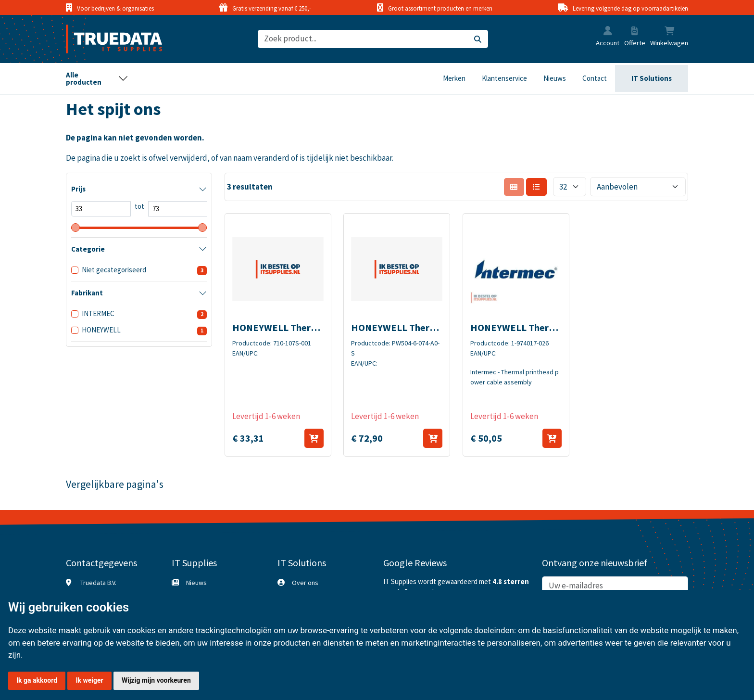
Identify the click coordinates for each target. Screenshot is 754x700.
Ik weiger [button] (89, 680)
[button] (608, 32)
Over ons (305, 583)
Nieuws (555, 78)
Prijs (78, 189)
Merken (454, 78)
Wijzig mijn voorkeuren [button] (156, 680)
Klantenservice (504, 78)
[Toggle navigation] (97, 78)
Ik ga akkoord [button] (37, 680)
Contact (595, 78)
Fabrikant (87, 293)
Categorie (88, 249)
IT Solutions (652, 78)
